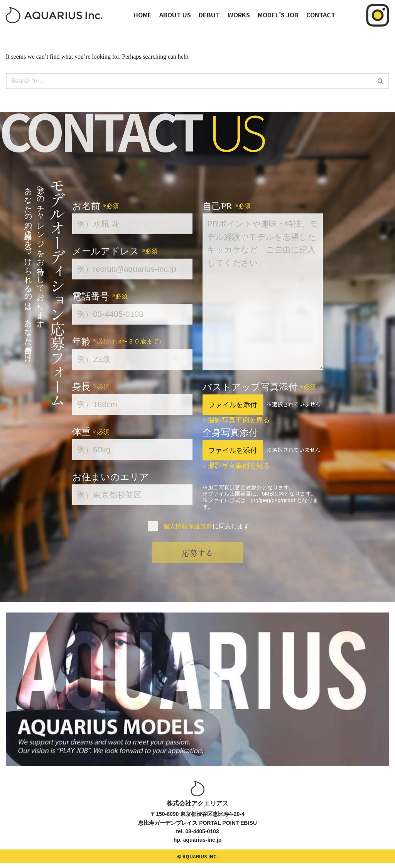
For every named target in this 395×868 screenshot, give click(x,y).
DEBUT (209, 15)
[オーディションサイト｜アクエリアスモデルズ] (54, 15)
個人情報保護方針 (188, 526)
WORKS (239, 15)
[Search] (189, 81)
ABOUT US (175, 15)
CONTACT (321, 15)
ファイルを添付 (233, 404)
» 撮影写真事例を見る (236, 420)
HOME (143, 15)
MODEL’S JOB (278, 15)
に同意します (206, 526)
